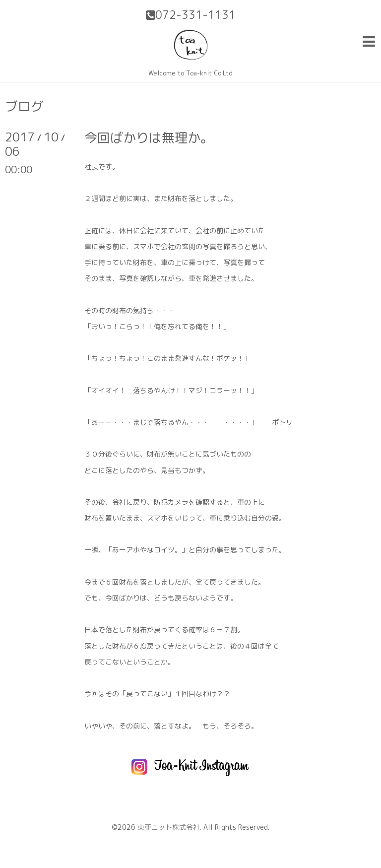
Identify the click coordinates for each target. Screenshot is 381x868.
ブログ (24, 106)
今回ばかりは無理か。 (149, 137)
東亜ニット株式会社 (169, 827)
